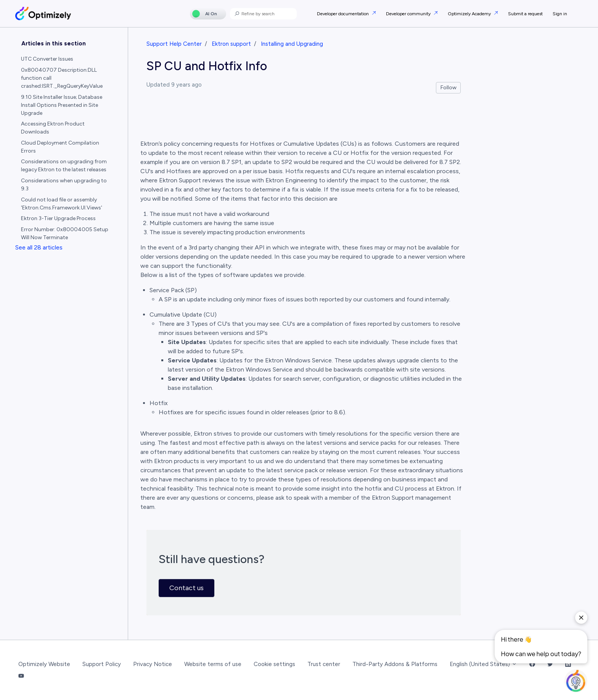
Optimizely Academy (470, 14)
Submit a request (525, 14)
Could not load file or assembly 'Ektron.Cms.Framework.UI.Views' (62, 204)
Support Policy (102, 664)
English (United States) (483, 664)
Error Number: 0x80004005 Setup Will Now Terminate (65, 233)
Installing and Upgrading (292, 44)
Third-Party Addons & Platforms (395, 664)
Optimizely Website (44, 664)
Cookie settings (274, 664)
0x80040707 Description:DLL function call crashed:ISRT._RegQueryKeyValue (62, 78)
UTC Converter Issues (47, 59)
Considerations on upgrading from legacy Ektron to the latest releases (64, 166)
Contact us (186, 588)
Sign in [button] (560, 14)
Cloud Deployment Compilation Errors (60, 147)
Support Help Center (174, 44)
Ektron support (231, 44)
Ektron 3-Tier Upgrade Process (58, 218)
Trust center (324, 664)
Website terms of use (213, 664)
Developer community (409, 14)
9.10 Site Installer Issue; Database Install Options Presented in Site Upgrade (62, 105)
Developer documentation (343, 14)
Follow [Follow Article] (448, 88)
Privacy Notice (153, 664)
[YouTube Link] (21, 676)
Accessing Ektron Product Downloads (53, 128)
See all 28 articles (39, 247)
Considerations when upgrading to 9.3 (64, 185)
